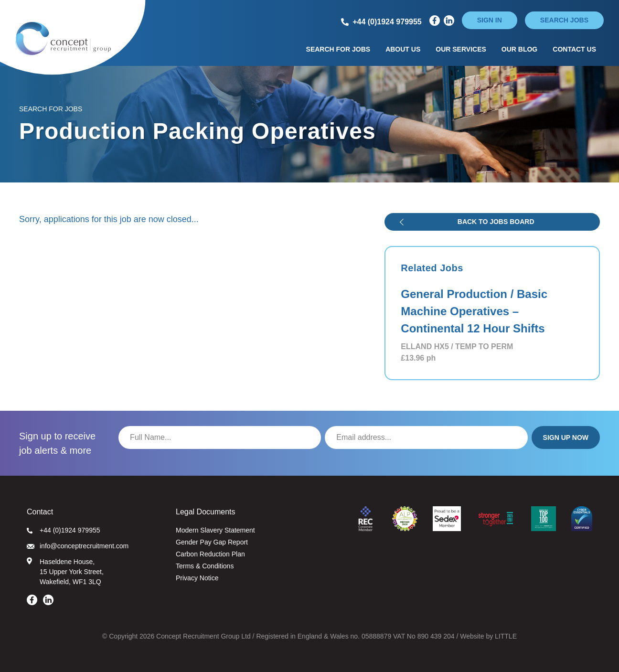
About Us (403, 49)
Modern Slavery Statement (215, 530)
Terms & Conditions (205, 566)
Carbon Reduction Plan (210, 554)
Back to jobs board (496, 222)
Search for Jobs (338, 49)
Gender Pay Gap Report (212, 542)
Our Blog (519, 49)
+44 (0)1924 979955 (64, 530)
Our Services (461, 49)
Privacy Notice (197, 578)
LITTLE (506, 636)
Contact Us (574, 49)
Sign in (490, 20)
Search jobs (564, 20)
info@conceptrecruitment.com (78, 546)
